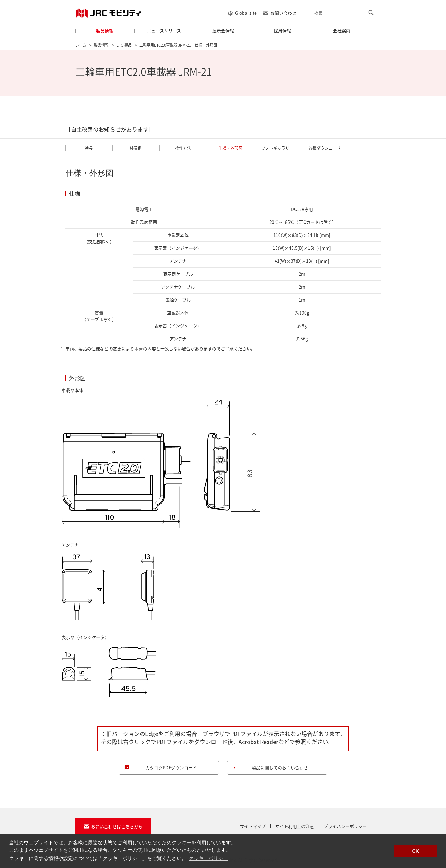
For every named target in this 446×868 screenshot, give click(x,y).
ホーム (81, 45)
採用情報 (282, 31)
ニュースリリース (164, 31)
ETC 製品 (124, 45)
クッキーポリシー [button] (208, 858)
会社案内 (342, 31)
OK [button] (415, 851)
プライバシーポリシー (345, 826)
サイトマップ (253, 826)
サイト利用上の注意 (295, 826)
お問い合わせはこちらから (117, 826)
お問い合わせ (283, 13)
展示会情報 (223, 31)
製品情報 (105, 31)
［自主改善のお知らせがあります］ (110, 129)
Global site (246, 13)
